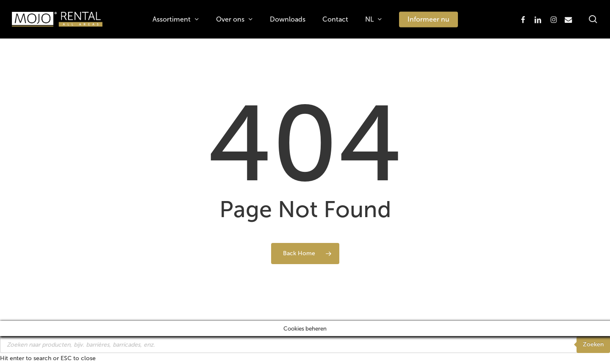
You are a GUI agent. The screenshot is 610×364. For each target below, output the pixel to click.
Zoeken (593, 344)
